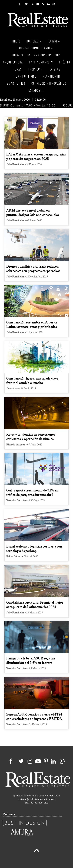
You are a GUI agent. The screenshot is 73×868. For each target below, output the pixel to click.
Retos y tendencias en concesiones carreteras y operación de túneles (31, 436)
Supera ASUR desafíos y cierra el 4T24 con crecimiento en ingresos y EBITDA (34, 716)
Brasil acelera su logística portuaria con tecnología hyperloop (34, 548)
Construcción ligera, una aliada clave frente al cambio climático (32, 380)
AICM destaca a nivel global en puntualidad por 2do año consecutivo (33, 212)
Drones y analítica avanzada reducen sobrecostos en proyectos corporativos (33, 268)
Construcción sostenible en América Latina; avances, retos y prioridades (32, 324)
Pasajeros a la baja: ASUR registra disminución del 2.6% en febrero (31, 660)
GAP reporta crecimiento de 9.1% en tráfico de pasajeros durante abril (32, 492)
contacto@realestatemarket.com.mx (37, 799)
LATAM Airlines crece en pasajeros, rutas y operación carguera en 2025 (36, 156)
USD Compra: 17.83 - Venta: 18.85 (28, 106)
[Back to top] (36, 851)
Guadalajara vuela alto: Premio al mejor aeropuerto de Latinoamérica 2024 (35, 604)
